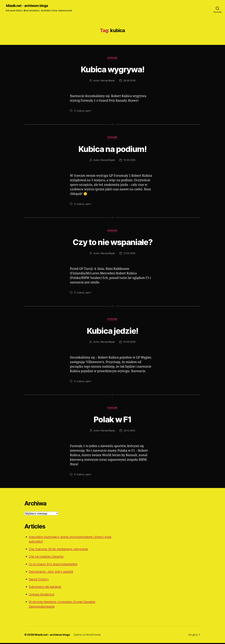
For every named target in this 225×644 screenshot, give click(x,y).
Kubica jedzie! (113, 331)
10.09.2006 (129, 161)
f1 (75, 111)
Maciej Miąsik (107, 81)
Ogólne (113, 58)
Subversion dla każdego (46, 588)
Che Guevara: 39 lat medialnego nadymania (60, 550)
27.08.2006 (129, 254)
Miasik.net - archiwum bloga (28, 6)
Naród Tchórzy (39, 580)
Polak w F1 (112, 420)
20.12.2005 (129, 432)
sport (88, 111)
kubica (81, 111)
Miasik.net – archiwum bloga (52, 636)
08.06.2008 (129, 81)
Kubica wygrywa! (112, 69)
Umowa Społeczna (42, 595)
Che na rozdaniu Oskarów (47, 557)
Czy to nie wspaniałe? (112, 242)
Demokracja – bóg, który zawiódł (52, 573)
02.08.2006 (129, 343)
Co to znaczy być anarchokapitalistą (55, 565)
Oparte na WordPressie (88, 636)
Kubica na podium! (113, 149)
